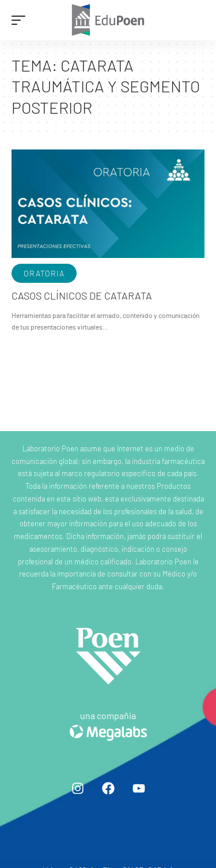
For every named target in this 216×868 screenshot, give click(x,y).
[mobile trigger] (21, 20)
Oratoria (44, 273)
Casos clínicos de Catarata (82, 295)
